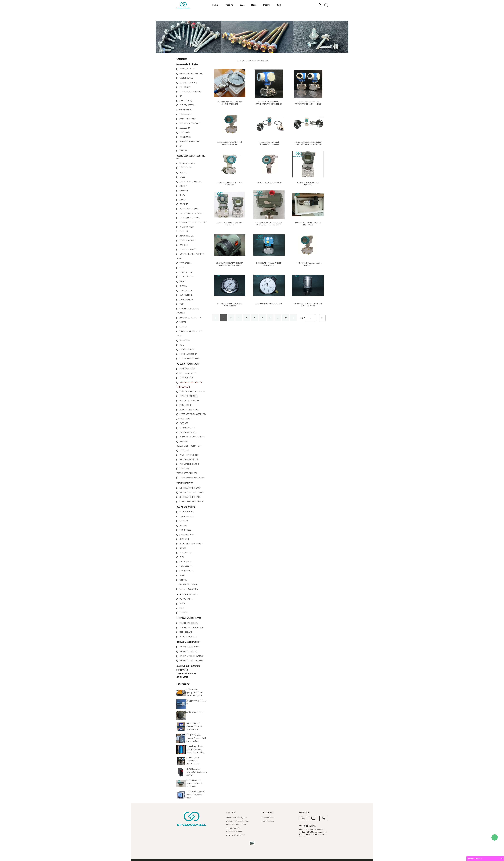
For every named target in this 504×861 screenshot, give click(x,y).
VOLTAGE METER (187, 428)
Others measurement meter (192, 478)
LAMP (182, 268)
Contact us (317, 17)
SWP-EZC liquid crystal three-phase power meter (195, 795)
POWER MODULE (187, 69)
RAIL (182, 96)
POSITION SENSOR (188, 369)
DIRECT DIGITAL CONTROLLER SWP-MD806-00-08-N (194, 727)
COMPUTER (185, 132)
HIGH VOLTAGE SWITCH (190, 647)
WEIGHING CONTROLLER (190, 318)
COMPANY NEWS (268, 821)
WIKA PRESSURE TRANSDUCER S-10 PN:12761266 (308, 224)
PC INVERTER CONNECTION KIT (193, 222)
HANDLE (183, 281)
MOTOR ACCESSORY (188, 354)
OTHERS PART (186, 632)
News (236, 17)
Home (184, 17)
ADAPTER (184, 327)
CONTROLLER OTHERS (189, 359)
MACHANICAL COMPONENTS (192, 544)
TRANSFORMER (186, 300)
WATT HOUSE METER (189, 460)
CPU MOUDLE (185, 114)
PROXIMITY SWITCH (188, 373)
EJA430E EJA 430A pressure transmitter (308, 184)
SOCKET (183, 186)
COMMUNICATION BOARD (190, 92)
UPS (181, 146)
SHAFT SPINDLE (186, 571)
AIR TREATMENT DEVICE (190, 488)
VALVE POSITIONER (188, 432)
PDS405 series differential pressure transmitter (308, 264)
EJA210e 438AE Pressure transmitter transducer (230, 224)
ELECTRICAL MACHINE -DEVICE (189, 618)
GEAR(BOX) (184, 539)
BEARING (183, 525)
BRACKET (184, 286)
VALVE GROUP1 (186, 599)
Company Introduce (292, 17)
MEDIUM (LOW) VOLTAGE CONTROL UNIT (238, 821)
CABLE (182, 177)
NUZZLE (183, 548)
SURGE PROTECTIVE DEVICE (192, 213)
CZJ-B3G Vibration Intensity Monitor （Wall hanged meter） (196, 738)
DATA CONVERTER (188, 119)
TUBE (182, 557)
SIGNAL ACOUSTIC (187, 241)
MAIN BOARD (185, 137)
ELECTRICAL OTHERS (189, 623)
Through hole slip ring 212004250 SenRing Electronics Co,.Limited (195, 749)
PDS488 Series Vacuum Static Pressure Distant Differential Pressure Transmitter (269, 144)
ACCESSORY (185, 128)
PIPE (182, 608)
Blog (269, 17)
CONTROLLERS (186, 295)
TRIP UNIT (184, 204)
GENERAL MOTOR (187, 163)
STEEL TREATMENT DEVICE (191, 502)
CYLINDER (184, 613)
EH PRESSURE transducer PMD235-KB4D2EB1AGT (269, 264)
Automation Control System (187, 64)
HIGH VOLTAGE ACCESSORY (191, 660)
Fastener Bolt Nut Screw (186, 674)
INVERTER (184, 245)
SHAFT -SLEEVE (186, 516)
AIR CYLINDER (185, 562)
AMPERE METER (186, 378)
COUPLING (184, 521)
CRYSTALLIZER (186, 566)
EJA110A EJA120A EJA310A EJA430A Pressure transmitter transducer (269, 224)
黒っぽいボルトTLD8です (196, 702)
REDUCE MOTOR (187, 349)
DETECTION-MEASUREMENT (188, 364)
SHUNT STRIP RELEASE (190, 218)
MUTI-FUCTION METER (189, 401)
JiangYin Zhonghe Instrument (188, 666)
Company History (268, 818)
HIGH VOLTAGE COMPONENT (188, 642)
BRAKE (183, 575)
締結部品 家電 (182, 670)
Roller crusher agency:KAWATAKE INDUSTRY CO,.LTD (194, 693)
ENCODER (184, 423)
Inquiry (253, 17)
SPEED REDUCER (187, 534)
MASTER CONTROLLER (189, 142)
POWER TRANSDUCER (189, 410)
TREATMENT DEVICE (185, 483)
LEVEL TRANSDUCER (188, 396)
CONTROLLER (186, 263)
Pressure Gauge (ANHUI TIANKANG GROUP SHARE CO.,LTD (230, 103)
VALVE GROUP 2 (186, 512)
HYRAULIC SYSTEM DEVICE (187, 594)
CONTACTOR (185, 168)
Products (203, 17)
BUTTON (183, 172)
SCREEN (183, 322)
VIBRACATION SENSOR (189, 464)
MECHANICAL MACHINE (186, 507)
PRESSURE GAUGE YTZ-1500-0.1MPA (269, 303)
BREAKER (184, 191)
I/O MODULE (185, 87)
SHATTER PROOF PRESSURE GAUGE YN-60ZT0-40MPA (230, 305)
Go (322, 318)
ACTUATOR (184, 340)
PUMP (182, 604)
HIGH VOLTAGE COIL (188, 651)
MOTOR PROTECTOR (189, 209)
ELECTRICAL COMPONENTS (191, 628)
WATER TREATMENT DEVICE (192, 492)
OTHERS (183, 151)
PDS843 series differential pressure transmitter (230, 184)
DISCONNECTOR (187, 236)
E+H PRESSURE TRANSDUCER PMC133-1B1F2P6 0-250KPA (308, 305)
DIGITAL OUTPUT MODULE (191, 73)
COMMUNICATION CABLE (190, 123)
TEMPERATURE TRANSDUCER (192, 391)
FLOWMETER (185, 405)
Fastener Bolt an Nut (188, 584)
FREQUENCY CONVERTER (190, 181)
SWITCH (183, 200)
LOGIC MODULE (186, 78)
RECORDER (184, 450)
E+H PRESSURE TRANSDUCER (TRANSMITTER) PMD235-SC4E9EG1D (195, 761)
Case (220, 17)
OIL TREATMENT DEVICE (190, 497)
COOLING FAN (185, 553)
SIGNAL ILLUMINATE (188, 250)
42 (286, 318)
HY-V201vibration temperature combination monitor (197, 772)
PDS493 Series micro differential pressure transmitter (230, 143)
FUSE (182, 304)
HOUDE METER (182, 677)
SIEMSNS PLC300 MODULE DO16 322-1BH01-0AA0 (194, 783)
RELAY (182, 195)
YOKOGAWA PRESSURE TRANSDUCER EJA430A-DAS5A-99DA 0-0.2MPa (230, 264)
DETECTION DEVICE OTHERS (192, 437)
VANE (182, 345)
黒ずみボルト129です (195, 712)
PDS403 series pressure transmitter (269, 182)
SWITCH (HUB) (186, 101)
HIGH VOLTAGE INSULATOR (191, 656)
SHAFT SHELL (185, 530)
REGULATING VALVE (188, 637)
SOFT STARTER (186, 277)
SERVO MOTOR (186, 272)
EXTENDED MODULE (188, 82)
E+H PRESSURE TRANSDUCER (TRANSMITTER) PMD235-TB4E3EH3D (269, 103)
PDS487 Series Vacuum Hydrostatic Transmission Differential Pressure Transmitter (308, 144)
